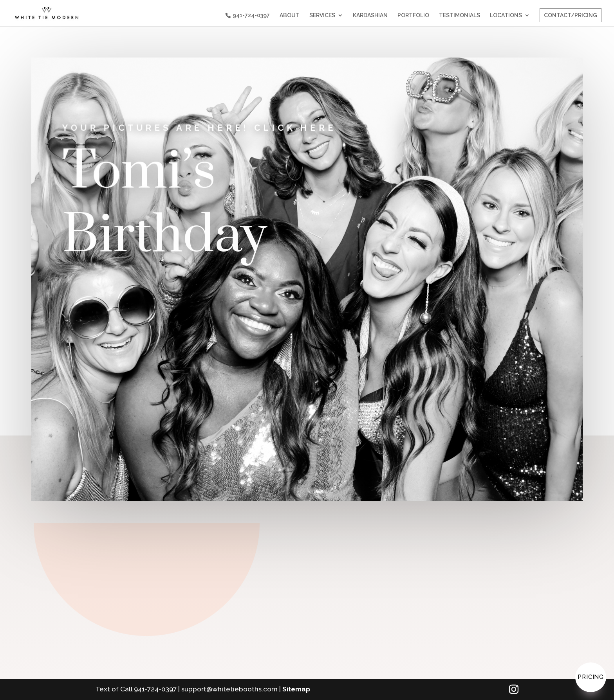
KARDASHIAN (370, 15)
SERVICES (322, 15)
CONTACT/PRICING (571, 15)
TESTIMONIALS (460, 15)
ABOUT (290, 15)
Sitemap (296, 689)
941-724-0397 (251, 15)
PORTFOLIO (413, 15)
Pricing (591, 677)
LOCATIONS (506, 15)
